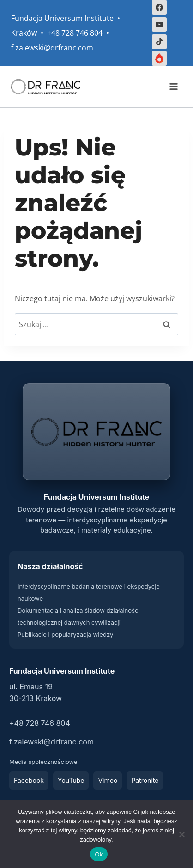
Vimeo (108, 780)
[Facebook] (159, 7)
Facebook (29, 780)
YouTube (71, 780)
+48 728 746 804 (40, 723)
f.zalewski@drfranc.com (51, 742)
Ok (99, 854)
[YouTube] (159, 25)
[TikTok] (159, 42)
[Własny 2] (159, 58)
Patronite (145, 780)
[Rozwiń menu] (173, 87)
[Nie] (181, 834)
